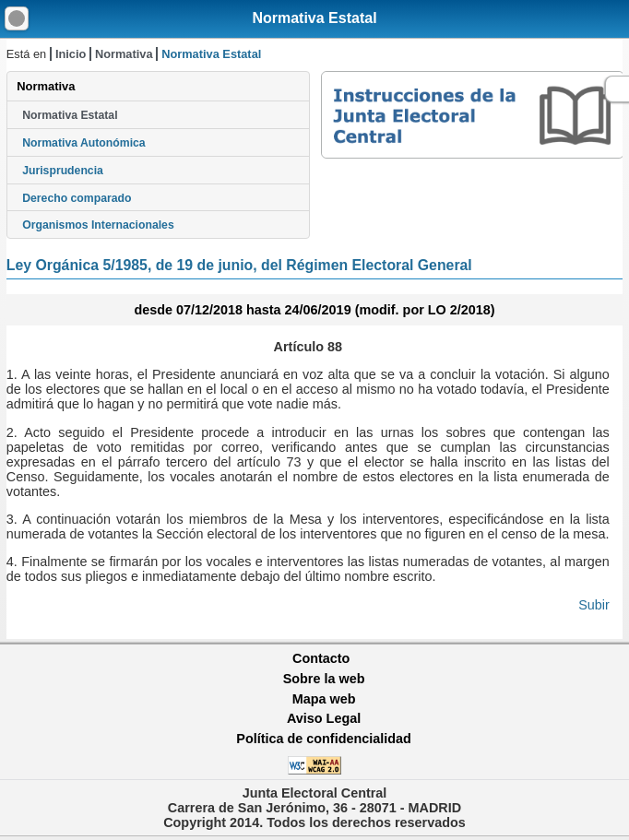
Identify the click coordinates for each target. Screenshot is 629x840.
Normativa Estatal (314, 18)
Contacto (321, 658)
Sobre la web (324, 679)
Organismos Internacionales (98, 225)
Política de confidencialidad (324, 739)
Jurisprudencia (63, 171)
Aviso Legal (324, 718)
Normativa (124, 54)
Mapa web (324, 699)
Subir (594, 605)
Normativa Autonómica (83, 143)
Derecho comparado (77, 198)
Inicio (71, 54)
